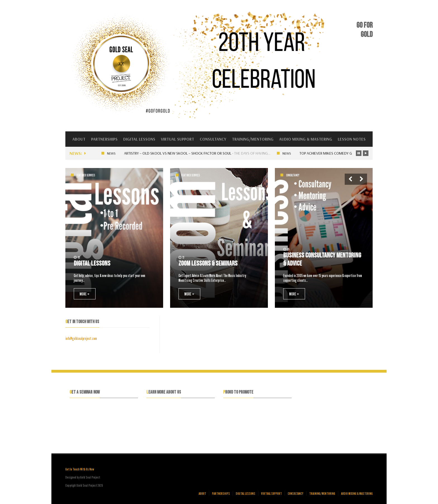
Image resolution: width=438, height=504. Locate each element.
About (79, 139)
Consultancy (213, 139)
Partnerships (104, 139)
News (113, 153)
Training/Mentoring (253, 139)
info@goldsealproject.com (81, 338)
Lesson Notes (352, 139)
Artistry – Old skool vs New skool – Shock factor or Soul (179, 153)
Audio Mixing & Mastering (306, 139)
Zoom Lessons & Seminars (208, 263)
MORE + (85, 294)
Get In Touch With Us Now (80, 469)
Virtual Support (178, 139)
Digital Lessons (139, 139)
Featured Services (86, 175)
